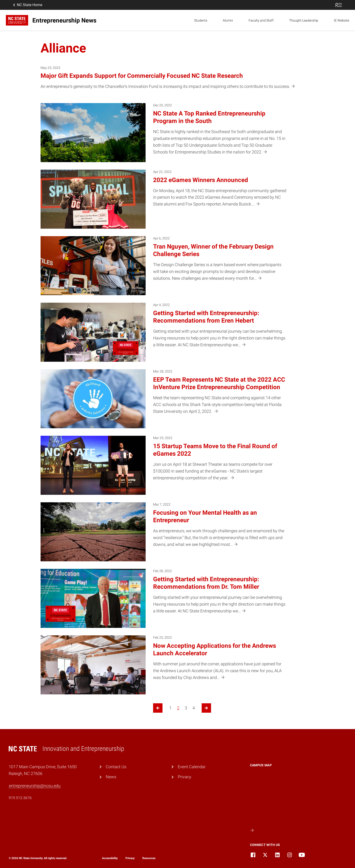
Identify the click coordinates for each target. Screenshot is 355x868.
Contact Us (116, 767)
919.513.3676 (20, 798)
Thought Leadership (304, 20)
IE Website (342, 20)
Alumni (228, 20)
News (111, 777)
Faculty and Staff (261, 20)
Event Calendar (192, 767)
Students (201, 20)
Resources (149, 858)
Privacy (185, 777)
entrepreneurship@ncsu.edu (35, 786)
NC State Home (27, 5)
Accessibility (110, 858)
